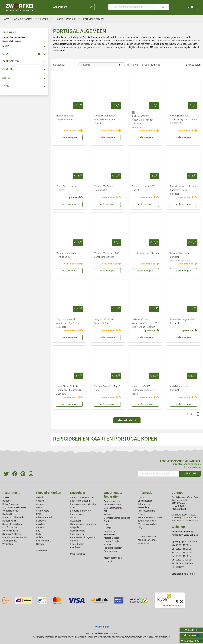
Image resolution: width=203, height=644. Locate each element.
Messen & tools (111, 538)
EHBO (73, 517)
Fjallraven (41, 521)
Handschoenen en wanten (83, 524)
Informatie (145, 493)
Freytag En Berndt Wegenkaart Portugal (67, 118)
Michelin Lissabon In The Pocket (144, 188)
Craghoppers (43, 511)
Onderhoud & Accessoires (15, 537)
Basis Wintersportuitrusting (84, 504)
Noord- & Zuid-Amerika (13, 517)
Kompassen (110, 535)
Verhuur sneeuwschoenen (150, 517)
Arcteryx (40, 504)
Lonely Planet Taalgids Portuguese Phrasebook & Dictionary (69, 390)
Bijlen (73, 507)
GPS (106, 525)
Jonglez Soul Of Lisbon (148, 253)
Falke (39, 534)
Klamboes (75, 547)
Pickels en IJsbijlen (113, 548)
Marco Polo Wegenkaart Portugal (182, 321)
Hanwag (40, 544)
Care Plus (41, 527)
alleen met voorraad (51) (146, 65)
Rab (38, 531)
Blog (140, 527)
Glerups (40, 501)
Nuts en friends (111, 541)
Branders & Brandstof (81, 511)
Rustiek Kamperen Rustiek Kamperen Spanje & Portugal (183, 190)
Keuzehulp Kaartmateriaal (14, 37)
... (35, 19)
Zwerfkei (40, 524)
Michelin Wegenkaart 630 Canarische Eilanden (106, 255)
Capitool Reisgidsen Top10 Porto (107, 388)
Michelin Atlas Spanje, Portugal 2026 (67, 255)
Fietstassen (76, 521)
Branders (108, 515)
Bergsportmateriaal (113, 508)
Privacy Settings (101, 627)
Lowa (39, 507)
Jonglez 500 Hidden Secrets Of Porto (104, 321)
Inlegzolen (75, 527)
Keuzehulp (78, 493)
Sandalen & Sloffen (12, 534)
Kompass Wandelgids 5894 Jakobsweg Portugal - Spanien (107, 120)
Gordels (108, 521)
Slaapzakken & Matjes (13, 524)
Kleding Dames (10, 541)
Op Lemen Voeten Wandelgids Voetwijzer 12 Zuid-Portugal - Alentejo (145, 323)
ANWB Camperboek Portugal (180, 388)
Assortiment (72, 7)
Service (141, 514)
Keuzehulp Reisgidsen (12, 41)
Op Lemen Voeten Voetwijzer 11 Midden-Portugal (145, 122)
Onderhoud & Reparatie (113, 495)
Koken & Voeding (11, 504)
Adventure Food (44, 517)
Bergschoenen (9, 521)
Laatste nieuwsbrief (147, 537)
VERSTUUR (190, 474)
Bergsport (7, 501)
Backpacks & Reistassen (82, 497)
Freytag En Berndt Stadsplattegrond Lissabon (183, 120)
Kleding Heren (9, 514)
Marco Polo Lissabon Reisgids (66, 188)
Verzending (143, 507)
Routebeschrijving (146, 511)
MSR (38, 514)
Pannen (108, 544)
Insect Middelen (10, 531)
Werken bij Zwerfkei (147, 524)
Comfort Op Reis (10, 527)
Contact (142, 497)
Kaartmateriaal (78, 534)
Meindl (39, 497)
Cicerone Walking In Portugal (183, 257)
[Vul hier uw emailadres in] (159, 474)
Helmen (108, 528)
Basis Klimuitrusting (80, 501)
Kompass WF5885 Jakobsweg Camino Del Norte (144, 390)
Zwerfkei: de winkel (147, 521)
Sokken (6, 497)
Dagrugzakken (77, 514)
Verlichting (8, 544)
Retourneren (144, 504)
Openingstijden (145, 501)
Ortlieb (39, 537)
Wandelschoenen (11, 511)
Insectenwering (78, 531)
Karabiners (109, 531)
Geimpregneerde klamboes (117, 518)
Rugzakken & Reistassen (14, 507)
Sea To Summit (43, 541)
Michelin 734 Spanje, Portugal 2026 (104, 188)
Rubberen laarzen (113, 551)
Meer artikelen (127, 420)
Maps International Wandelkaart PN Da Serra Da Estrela (69, 323)
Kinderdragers (77, 544)
